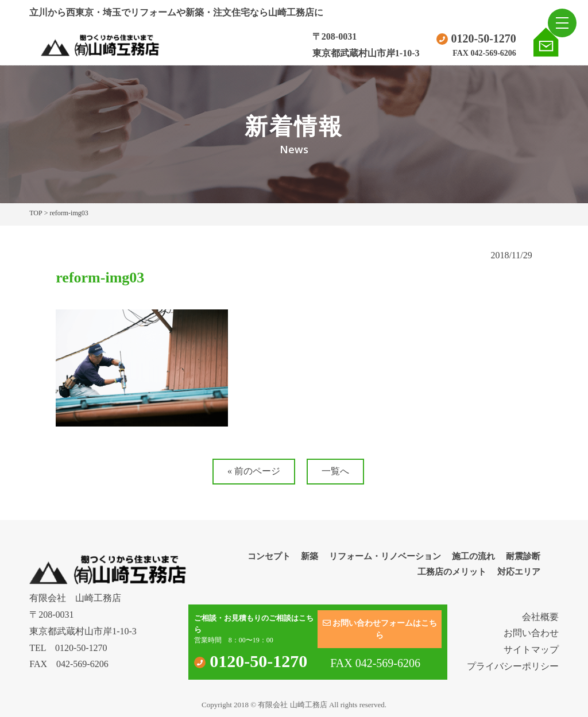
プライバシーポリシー (513, 666)
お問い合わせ (531, 633)
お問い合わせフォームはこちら (380, 629)
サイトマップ (531, 650)
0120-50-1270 (476, 38)
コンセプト (269, 556)
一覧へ (335, 471)
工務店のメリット (452, 572)
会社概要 (540, 617)
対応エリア (519, 572)
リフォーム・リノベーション (385, 556)
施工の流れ (473, 556)
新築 (310, 556)
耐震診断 (523, 556)
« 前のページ (254, 471)
